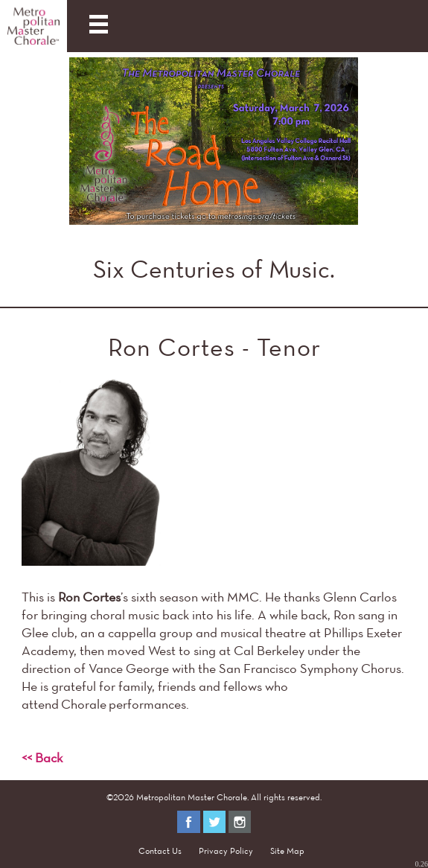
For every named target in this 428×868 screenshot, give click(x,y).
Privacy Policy (226, 851)
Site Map (287, 851)
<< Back (42, 757)
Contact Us (160, 851)
